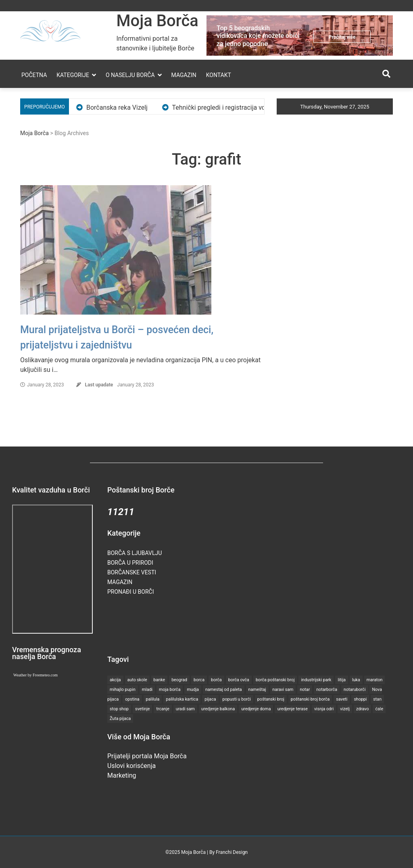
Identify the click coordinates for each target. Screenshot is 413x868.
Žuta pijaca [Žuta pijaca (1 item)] (120, 719)
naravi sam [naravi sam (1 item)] (283, 690)
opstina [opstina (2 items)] (132, 699)
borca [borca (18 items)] (199, 680)
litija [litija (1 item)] (342, 680)
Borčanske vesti (132, 572)
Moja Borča (157, 21)
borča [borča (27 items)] (216, 680)
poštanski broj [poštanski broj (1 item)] (271, 699)
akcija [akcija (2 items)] (115, 680)
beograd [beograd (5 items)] (179, 680)
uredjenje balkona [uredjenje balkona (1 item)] (218, 709)
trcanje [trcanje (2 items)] (163, 709)
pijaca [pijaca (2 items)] (210, 699)
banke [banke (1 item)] (160, 680)
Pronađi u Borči (130, 592)
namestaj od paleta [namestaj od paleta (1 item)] (224, 690)
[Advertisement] (254, 624)
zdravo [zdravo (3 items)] (363, 709)
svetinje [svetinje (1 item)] (142, 709)
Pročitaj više (342, 37)
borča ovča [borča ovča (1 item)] (239, 680)
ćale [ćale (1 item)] (379, 709)
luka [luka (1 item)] (356, 680)
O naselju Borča (130, 75)
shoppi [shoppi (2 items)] (360, 699)
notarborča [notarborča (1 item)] (327, 690)
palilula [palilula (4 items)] (153, 699)
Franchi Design (232, 852)
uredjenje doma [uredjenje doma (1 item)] (256, 709)
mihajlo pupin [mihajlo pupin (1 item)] (123, 690)
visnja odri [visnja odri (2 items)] (324, 709)
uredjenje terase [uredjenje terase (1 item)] (292, 709)
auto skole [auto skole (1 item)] (137, 680)
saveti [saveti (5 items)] (342, 699)
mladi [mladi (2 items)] (147, 690)
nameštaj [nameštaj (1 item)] (257, 690)
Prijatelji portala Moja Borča (147, 756)
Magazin (184, 75)
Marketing (122, 775)
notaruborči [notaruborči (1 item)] (355, 690)
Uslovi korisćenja (131, 766)
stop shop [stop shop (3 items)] (119, 709)
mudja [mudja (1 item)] (193, 690)
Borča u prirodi (130, 563)
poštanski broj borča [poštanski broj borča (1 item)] (310, 699)
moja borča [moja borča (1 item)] (170, 690)
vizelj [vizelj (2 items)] (345, 709)
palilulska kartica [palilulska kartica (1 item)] (182, 699)
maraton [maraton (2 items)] (375, 680)
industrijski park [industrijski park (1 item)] (316, 680)
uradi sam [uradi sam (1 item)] (185, 709)
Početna (34, 75)
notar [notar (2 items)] (305, 690)
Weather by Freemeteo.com (35, 675)
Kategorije (73, 75)
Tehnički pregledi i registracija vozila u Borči (241, 107)
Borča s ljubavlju (135, 553)
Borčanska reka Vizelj (124, 107)
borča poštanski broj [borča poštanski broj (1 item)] (275, 680)
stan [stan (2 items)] (377, 699)
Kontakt (219, 75)
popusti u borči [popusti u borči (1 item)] (236, 699)
